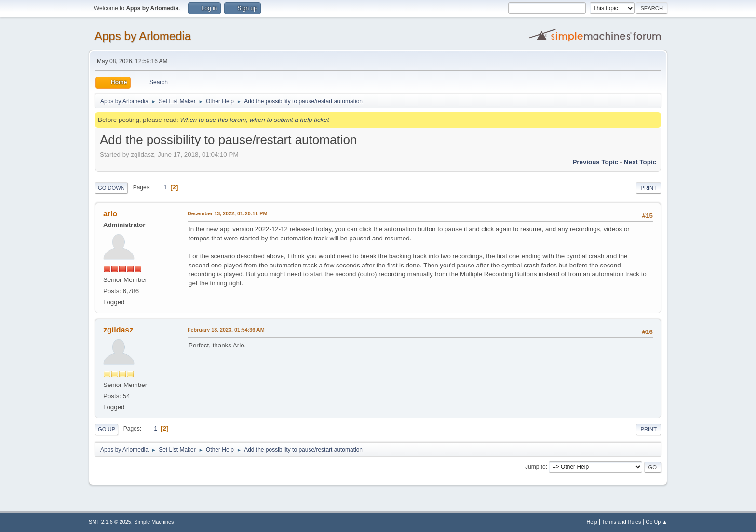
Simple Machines (154, 522)
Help (592, 522)
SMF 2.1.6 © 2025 (110, 522)
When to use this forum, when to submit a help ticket (254, 120)
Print (648, 188)
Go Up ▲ (656, 522)
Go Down (111, 188)
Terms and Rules (622, 522)
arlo (110, 214)
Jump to (535, 467)
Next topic (640, 162)
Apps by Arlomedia (143, 36)
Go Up (107, 429)
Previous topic (595, 162)
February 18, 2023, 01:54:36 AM (226, 330)
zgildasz (118, 330)
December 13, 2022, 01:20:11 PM (227, 213)
